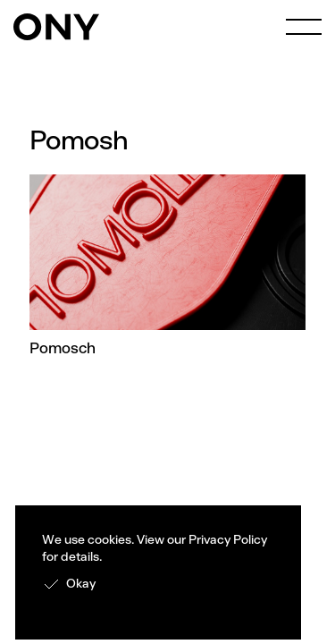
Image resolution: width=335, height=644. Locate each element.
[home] (56, 27)
